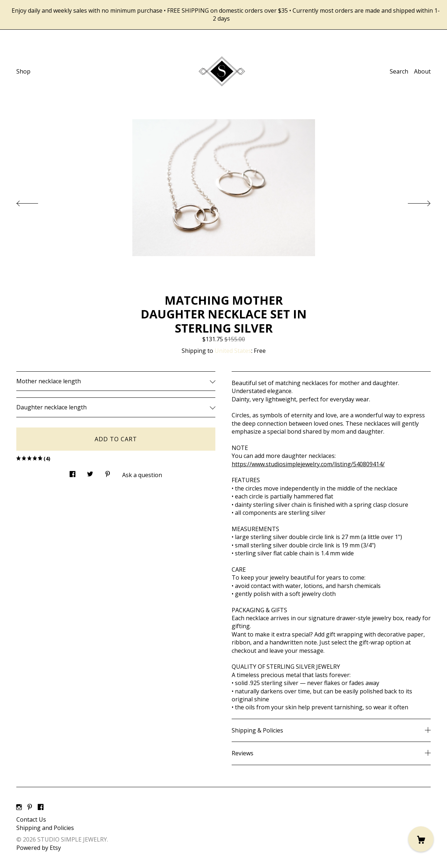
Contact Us (31, 819)
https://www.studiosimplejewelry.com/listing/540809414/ (308, 464)
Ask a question (142, 475)
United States (233, 351)
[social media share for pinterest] (108, 472)
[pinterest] (30, 808)
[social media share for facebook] (73, 472)
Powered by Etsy (39, 848)
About (422, 71)
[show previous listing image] (34, 201)
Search (399, 71)
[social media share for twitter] (90, 472)
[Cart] (421, 839)
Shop (23, 71)
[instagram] (19, 808)
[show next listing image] (413, 201)
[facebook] (41, 808)
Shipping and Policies (45, 828)
